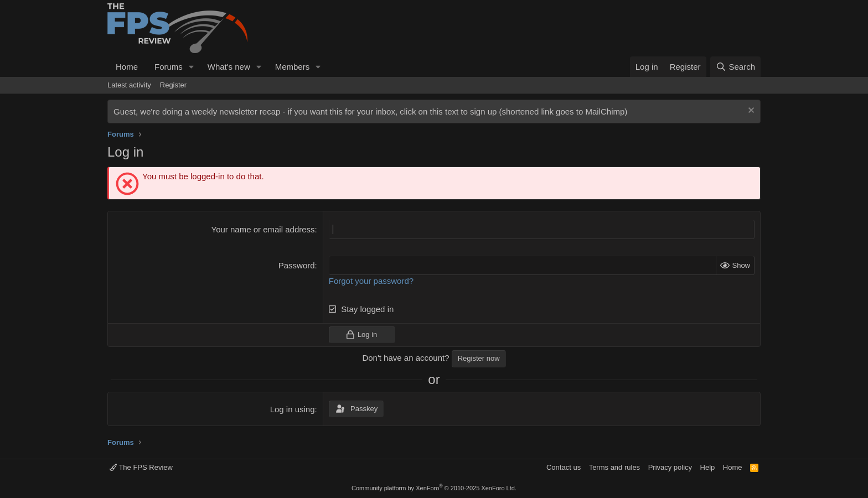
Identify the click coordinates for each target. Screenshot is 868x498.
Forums (169, 67)
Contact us (564, 467)
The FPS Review (141, 467)
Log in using (293, 409)
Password (297, 265)
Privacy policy (670, 467)
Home (127, 67)
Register (173, 85)
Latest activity (129, 85)
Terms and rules (614, 467)
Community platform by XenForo (434, 488)
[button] (192, 67)
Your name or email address (263, 229)
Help (708, 467)
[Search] (735, 67)
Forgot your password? (371, 281)
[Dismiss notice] (750, 111)
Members (293, 67)
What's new (229, 67)
